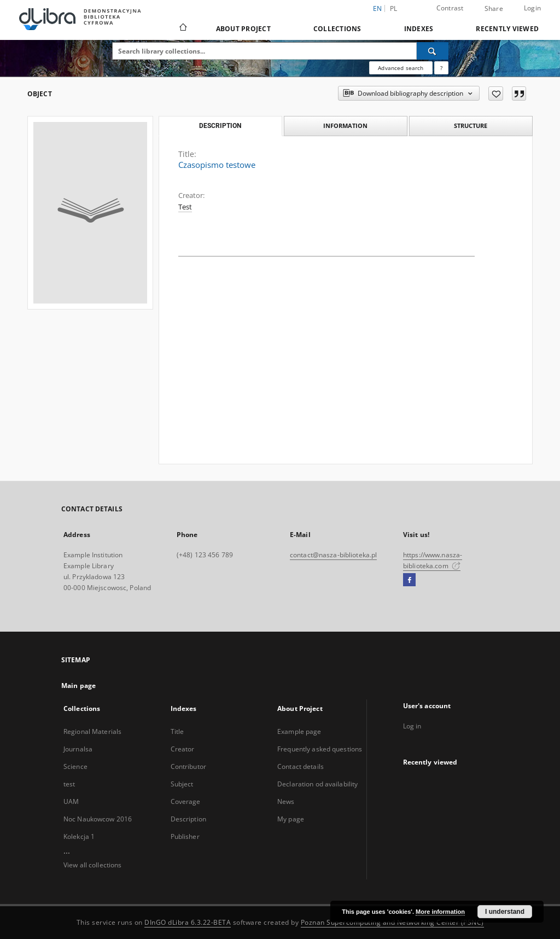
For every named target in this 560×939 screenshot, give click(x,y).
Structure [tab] (471, 126)
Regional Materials (92, 731)
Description (188, 819)
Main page (78, 686)
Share (494, 9)
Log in (412, 726)
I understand (505, 912)
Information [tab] (345, 126)
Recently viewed (507, 29)
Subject (182, 784)
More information (440, 912)
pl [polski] (394, 8)
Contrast (450, 8)
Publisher (185, 836)
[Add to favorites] (496, 94)
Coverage (186, 801)
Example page (299, 731)
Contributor (188, 766)
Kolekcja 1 (79, 836)
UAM (71, 801)
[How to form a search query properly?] (441, 68)
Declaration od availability (317, 784)
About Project (243, 29)
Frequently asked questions (320, 749)
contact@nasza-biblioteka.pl (333, 555)
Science (75, 766)
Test (185, 207)
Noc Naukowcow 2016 (98, 819)
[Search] (433, 51)
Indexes (419, 29)
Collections (337, 29)
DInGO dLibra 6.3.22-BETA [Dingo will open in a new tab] (188, 922)
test (69, 784)
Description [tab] (220, 126)
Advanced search (401, 68)
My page (291, 819)
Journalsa (78, 749)
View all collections (92, 865)
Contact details (301, 766)
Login (532, 8)
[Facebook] (409, 580)
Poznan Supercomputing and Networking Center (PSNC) (392, 922)
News (286, 801)
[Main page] (182, 28)
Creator (183, 749)
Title (177, 731)
